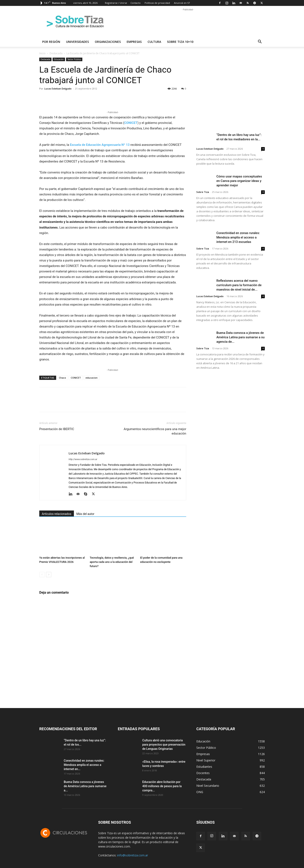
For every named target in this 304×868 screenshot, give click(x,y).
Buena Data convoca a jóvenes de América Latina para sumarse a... (85, 786)
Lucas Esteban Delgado (58, 89)
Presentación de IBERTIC (57, 429)
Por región (51, 42)
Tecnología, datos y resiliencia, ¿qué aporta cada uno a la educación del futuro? (112, 562)
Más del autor (85, 514)
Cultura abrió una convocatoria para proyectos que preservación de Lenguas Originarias (164, 745)
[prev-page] (42, 575)
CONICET (76, 378)
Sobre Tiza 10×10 (180, 42)
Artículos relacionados (57, 514)
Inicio (42, 53)
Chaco (62, 378)
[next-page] (49, 575)
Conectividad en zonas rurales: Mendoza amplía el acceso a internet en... (84, 765)
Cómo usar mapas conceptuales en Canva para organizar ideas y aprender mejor (239, 181)
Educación (59, 59)
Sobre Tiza (203, 192)
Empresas (134, 42)
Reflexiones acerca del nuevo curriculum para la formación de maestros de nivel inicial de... (239, 285)
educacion (92, 378)
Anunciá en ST (182, 3)
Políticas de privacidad (157, 3)
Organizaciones (108, 42)
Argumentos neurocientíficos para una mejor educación (155, 431)
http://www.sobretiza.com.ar (83, 459)
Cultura (154, 42)
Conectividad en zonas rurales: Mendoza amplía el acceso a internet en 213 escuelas (238, 237)
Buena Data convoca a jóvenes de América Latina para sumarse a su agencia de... (240, 337)
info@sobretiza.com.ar (133, 855)
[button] (260, 42)
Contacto (136, 3)
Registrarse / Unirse (116, 3)
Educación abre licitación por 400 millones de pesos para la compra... (162, 786)
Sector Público (74, 59)
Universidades (77, 42)
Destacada (56, 53)
